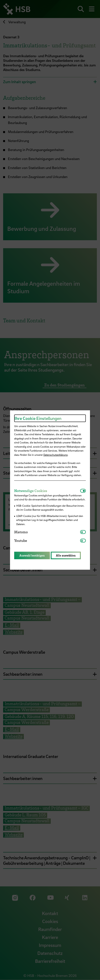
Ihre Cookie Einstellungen (38, 418)
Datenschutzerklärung (56, 455)
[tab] (47, 491)
